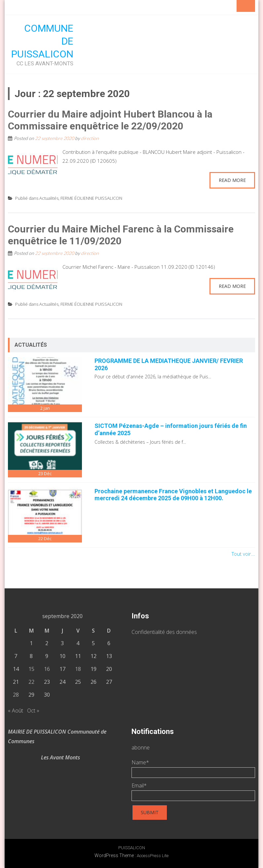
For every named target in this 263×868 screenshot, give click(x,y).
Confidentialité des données (164, 632)
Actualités (49, 198)
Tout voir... (243, 554)
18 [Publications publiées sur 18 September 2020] (78, 669)
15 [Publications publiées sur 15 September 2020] (31, 669)
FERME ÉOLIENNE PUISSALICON (91, 198)
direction (90, 138)
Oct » (33, 711)
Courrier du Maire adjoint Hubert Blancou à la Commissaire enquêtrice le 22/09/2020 (110, 120)
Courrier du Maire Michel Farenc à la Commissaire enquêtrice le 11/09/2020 (121, 235)
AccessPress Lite (153, 856)
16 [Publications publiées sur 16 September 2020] (47, 669)
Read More (232, 180)
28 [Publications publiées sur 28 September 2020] (16, 695)
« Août (16, 711)
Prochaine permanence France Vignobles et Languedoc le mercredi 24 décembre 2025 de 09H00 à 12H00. (173, 495)
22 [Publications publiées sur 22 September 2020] (31, 682)
